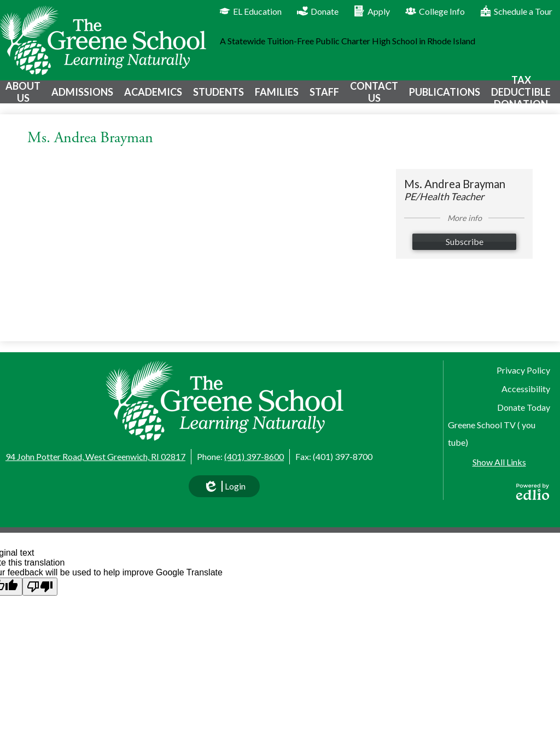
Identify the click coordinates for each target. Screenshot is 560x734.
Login (224, 489)
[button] (22, 96)
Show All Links (499, 462)
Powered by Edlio (533, 492)
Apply (372, 11)
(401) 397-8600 (254, 456)
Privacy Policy (523, 370)
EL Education (250, 11)
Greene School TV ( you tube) (492, 433)
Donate (318, 11)
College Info (435, 11)
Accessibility (526, 389)
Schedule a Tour (516, 11)
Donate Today (524, 407)
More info (465, 226)
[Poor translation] (40, 587)
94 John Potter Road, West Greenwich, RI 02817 (95, 456)
